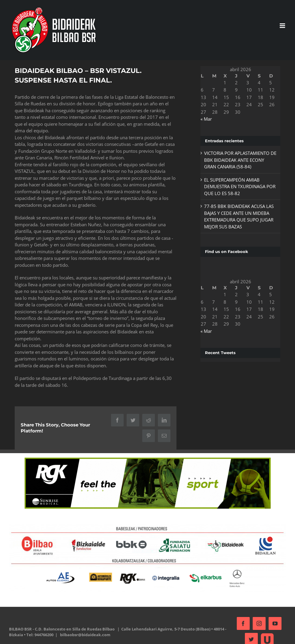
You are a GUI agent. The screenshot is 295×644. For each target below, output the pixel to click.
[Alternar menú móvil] (280, 26)
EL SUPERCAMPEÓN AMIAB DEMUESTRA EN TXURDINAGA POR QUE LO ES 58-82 (238, 187)
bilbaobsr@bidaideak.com (85, 634)
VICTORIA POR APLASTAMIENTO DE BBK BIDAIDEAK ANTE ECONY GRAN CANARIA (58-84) (238, 160)
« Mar (204, 119)
